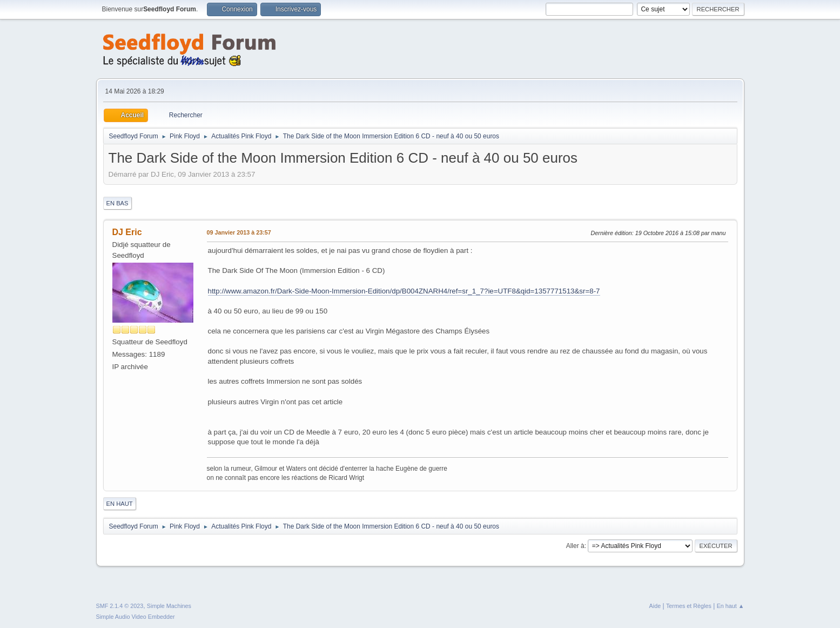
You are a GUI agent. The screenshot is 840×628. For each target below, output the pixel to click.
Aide (655, 606)
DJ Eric (127, 232)
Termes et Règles (689, 606)
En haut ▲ (731, 606)
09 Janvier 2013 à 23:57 (239, 232)
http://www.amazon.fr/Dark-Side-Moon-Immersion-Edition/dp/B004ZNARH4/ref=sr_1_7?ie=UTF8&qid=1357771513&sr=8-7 (404, 291)
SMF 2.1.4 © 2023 (120, 606)
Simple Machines (169, 606)
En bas (117, 203)
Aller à (575, 546)
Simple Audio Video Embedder (136, 617)
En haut (120, 504)
